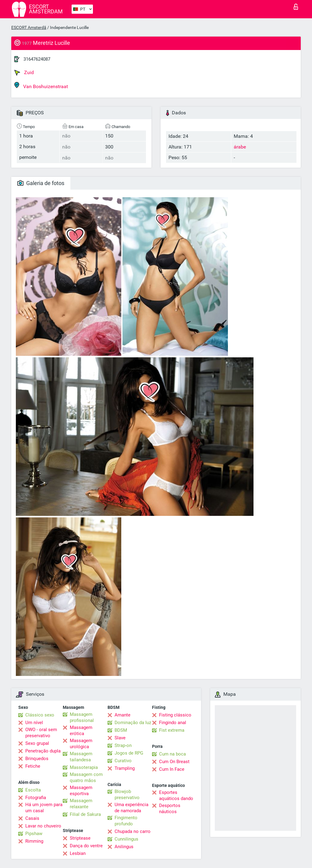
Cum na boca (172, 754)
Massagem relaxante (81, 804)
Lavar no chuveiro (43, 826)
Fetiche (33, 766)
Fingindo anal (173, 723)
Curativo (123, 761)
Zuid (24, 73)
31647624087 (37, 59)
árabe (240, 147)
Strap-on (123, 745)
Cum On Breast (174, 762)
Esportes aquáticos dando (176, 795)
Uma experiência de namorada (131, 808)
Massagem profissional (82, 717)
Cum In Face (172, 769)
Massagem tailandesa (81, 757)
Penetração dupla (43, 751)
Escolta (33, 790)
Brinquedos (37, 759)
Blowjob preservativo (127, 795)
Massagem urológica (81, 744)
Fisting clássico (175, 715)
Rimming (34, 841)
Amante (122, 715)
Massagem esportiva (81, 791)
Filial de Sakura (85, 814)
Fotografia (36, 798)
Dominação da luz (133, 723)
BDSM (121, 730)
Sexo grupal (37, 743)
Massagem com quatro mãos (86, 777)
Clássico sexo (40, 715)
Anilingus (124, 847)
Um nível (34, 723)
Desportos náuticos (170, 809)
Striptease (80, 838)
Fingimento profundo (126, 821)
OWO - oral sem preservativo (41, 733)
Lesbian (78, 853)
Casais (32, 818)
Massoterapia (84, 767)
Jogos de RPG (129, 753)
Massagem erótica (81, 730)
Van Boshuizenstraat (41, 86)
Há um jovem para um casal (44, 808)
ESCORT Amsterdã (29, 27)
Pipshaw (34, 834)
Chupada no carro (133, 831)
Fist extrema (172, 730)
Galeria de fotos (41, 183)
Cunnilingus (126, 839)
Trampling (125, 768)
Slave (120, 738)
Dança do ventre (86, 846)
